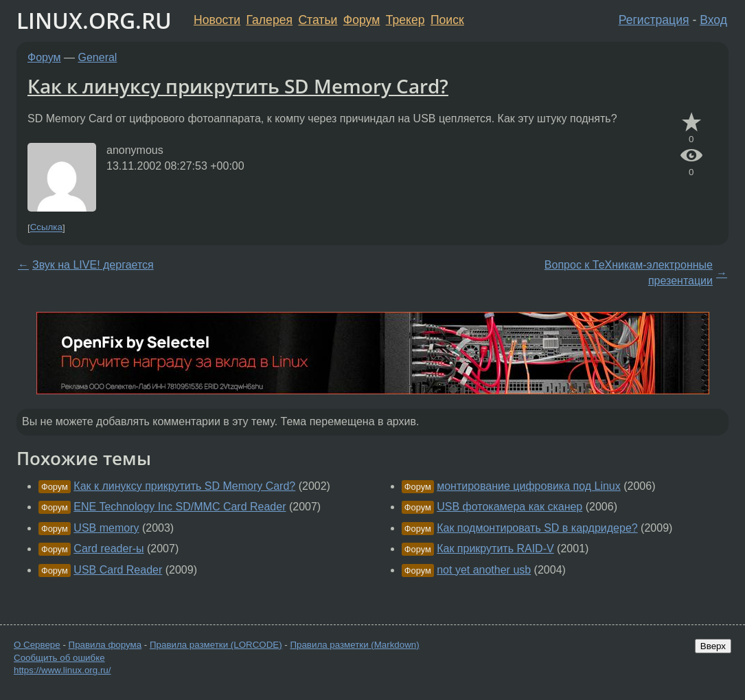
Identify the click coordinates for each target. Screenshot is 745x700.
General (98, 57)
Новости (217, 20)
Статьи (318, 20)
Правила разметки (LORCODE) (216, 645)
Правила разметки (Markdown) (354, 645)
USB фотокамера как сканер (509, 507)
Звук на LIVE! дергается (93, 265)
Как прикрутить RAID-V (495, 549)
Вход (713, 20)
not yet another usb (484, 570)
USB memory (106, 528)
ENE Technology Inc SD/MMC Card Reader (180, 507)
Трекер (405, 20)
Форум (362, 20)
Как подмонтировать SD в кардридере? (537, 528)
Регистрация (654, 20)
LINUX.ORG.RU (94, 20)
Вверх (713, 646)
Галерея (270, 20)
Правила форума (105, 645)
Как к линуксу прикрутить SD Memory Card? (238, 86)
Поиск (447, 20)
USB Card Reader (118, 570)
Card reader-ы (108, 549)
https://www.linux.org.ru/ (62, 670)
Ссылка (46, 228)
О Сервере (37, 645)
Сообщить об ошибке (59, 658)
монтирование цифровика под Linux (529, 486)
